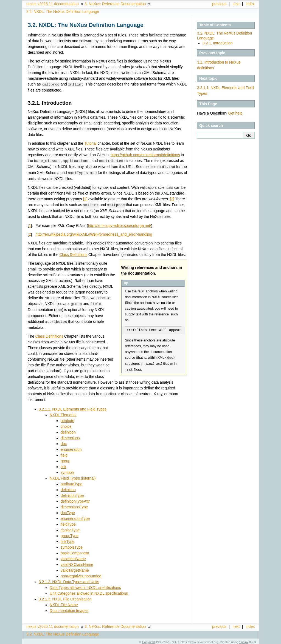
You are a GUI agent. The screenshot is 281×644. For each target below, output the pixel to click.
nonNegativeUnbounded (81, 574)
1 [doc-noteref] (85, 198)
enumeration (71, 447)
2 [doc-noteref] (172, 198)
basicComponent (75, 551)
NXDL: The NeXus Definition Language (63, 12)
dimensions (70, 436)
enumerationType (75, 516)
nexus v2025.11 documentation (53, 4)
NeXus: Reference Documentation (115, 4)
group (65, 459)
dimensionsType (74, 505)
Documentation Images (69, 608)
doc (64, 441)
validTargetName (75, 568)
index (250, 4)
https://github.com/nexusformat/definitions (145, 155)
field (64, 453)
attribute (67, 418)
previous (219, 4)
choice (66, 424)
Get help (235, 113)
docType (68, 511)
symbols (68, 470)
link (63, 465)
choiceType (70, 528)
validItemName (73, 557)
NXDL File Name (64, 603)
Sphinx (244, 640)
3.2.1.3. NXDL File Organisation (65, 597)
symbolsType (72, 545)
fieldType (68, 522)
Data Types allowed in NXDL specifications (85, 585)
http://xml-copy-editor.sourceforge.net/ (120, 224)
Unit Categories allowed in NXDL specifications (89, 591)
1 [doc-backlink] (30, 224)
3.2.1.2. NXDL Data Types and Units (69, 580)
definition (68, 430)
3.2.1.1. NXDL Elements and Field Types (73, 407)
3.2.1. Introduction (217, 43)
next (236, 4)
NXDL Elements (63, 413)
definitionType (72, 493)
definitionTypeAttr (75, 499)
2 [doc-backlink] (30, 233)
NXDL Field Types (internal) (73, 476)
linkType (68, 539)
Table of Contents (215, 25)
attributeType (71, 482)
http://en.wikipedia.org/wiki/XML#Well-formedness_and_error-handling (94, 233)
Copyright (149, 640)
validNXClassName (77, 562)
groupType (70, 534)
